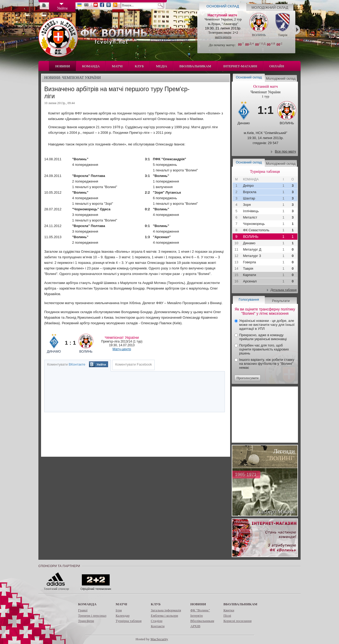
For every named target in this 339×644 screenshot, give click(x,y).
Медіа (162, 66)
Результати (281, 301)
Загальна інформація (166, 610)
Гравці (83, 610)
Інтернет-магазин (240, 66)
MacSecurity (159, 639)
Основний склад (223, 6)
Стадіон (157, 621)
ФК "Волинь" (200, 610)
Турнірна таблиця (129, 621)
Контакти (158, 626)
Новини (63, 66)
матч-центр (223, 37)
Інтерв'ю (197, 616)
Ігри (119, 610)
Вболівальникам (195, 66)
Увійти (101, 365)
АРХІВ (195, 626)
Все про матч (286, 151)
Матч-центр (122, 349)
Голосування (249, 299)
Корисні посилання (238, 621)
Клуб (139, 66)
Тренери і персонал (92, 616)
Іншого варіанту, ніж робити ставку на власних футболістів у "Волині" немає (267, 364)
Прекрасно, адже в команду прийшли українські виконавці (263, 337)
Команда (91, 66)
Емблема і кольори (164, 616)
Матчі (117, 66)
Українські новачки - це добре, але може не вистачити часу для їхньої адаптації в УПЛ (267, 325)
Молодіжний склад (270, 8)
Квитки (229, 610)
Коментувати (66, 364)
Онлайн (277, 66)
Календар (123, 616)
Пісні (227, 616)
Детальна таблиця (284, 290)
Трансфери (86, 621)
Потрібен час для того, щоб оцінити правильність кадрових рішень (264, 349)
